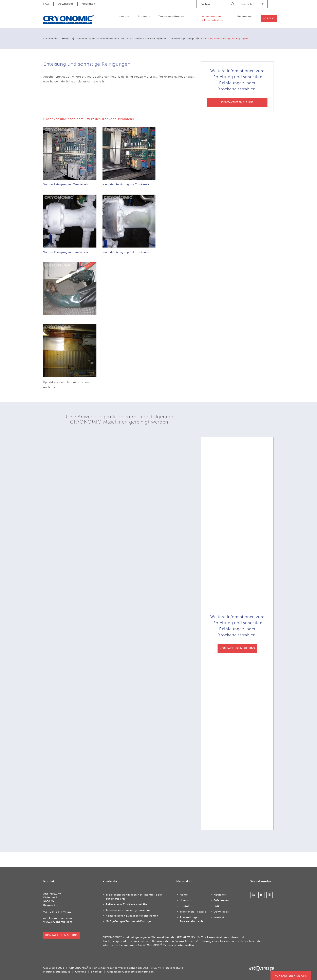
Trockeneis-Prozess (171, 16)
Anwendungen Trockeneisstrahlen (211, 18)
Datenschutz (175, 968)
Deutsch (252, 4)
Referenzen (245, 16)
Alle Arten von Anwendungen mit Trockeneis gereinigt (160, 39)
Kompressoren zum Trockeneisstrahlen (132, 916)
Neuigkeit (88, 4)
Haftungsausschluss (57, 972)
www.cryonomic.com (58, 922)
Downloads (66, 4)
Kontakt (269, 18)
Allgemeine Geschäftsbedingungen (130, 972)
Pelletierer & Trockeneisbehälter (127, 905)
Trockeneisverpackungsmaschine (128, 910)
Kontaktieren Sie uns (291, 976)
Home (66, 39)
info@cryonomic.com (58, 918)
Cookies (81, 972)
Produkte (144, 16)
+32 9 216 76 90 (60, 913)
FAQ (46, 4)
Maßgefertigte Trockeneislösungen (129, 922)
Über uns (124, 16)
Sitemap (96, 972)
